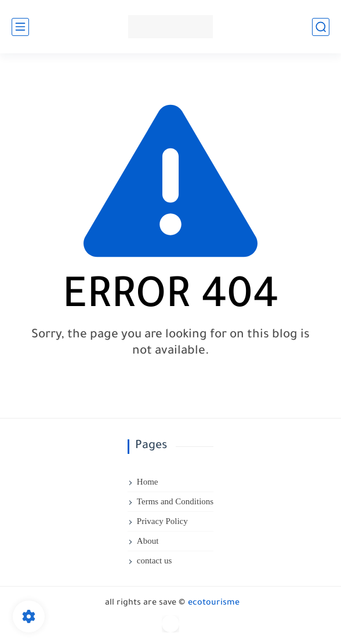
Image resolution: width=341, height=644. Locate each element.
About (148, 541)
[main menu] (20, 27)
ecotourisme (214, 603)
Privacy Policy (162, 521)
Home (148, 482)
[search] (321, 27)
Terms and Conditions (175, 501)
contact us (154, 561)
